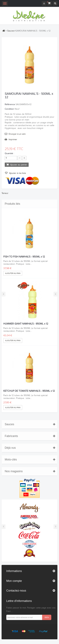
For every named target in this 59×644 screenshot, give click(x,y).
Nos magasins (14, 471)
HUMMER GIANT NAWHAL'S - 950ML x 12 (26, 324)
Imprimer (13, 140)
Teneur (5, 193)
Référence (10, 104)
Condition (9, 109)
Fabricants (11, 436)
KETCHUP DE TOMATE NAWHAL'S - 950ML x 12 (29, 391)
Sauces (11, 31)
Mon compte (14, 581)
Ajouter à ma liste (17, 173)
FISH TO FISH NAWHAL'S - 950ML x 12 (24, 257)
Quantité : (9, 153)
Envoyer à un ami (17, 134)
